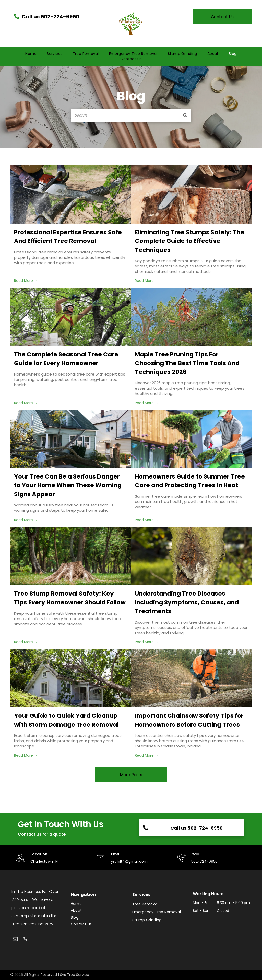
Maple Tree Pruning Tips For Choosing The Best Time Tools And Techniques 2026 (187, 363)
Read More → (26, 281)
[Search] (131, 115)
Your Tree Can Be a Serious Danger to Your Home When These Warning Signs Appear (68, 485)
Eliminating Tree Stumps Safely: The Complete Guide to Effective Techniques (190, 241)
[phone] (25, 940)
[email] (15, 940)
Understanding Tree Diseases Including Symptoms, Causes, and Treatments (187, 602)
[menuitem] (31, 54)
